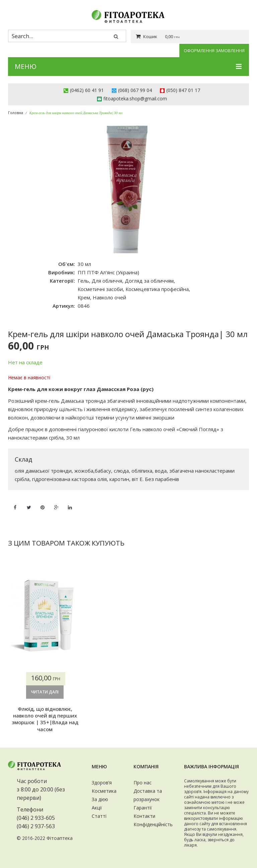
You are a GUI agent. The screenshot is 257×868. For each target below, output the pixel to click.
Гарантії (143, 808)
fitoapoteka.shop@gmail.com (135, 99)
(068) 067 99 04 (135, 90)
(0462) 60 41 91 (87, 90)
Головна (16, 113)
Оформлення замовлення (214, 51)
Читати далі (45, 692)
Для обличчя (107, 281)
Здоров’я (102, 783)
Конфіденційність (153, 824)
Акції (97, 808)
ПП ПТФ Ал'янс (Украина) (108, 272)
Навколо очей (109, 297)
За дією (100, 799)
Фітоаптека (60, 838)
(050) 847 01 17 (183, 90)
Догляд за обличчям (149, 281)
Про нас (143, 783)
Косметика (104, 791)
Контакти (144, 816)
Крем (84, 297)
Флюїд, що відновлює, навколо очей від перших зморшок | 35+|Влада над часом (45, 719)
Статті (99, 816)
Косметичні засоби (100, 289)
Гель (83, 281)
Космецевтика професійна (157, 289)
